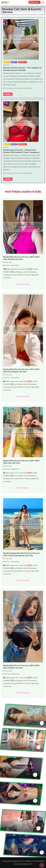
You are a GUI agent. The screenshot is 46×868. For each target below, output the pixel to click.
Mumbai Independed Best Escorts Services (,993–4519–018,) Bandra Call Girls (21, 554)
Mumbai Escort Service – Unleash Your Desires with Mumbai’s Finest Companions (21, 151)
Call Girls (6, 65)
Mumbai (19, 88)
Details (8, 94)
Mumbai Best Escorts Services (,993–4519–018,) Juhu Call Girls (22, 462)
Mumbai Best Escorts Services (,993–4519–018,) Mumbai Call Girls (22, 258)
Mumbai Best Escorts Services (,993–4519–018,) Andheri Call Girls (22, 667)
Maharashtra (27, 88)
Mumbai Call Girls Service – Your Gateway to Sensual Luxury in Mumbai (22, 69)
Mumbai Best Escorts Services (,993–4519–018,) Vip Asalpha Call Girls (22, 370)
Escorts (6, 147)
